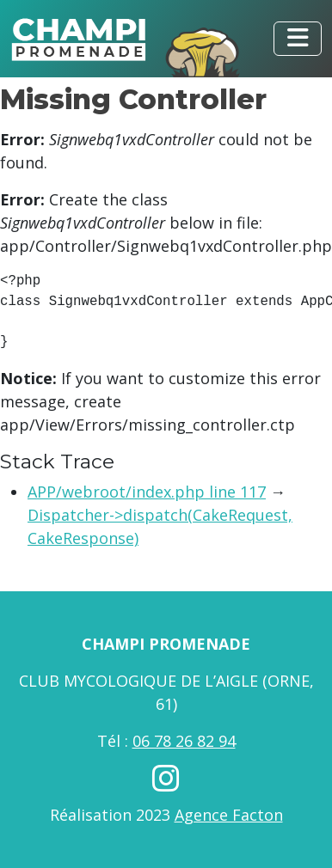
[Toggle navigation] (298, 39)
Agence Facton (229, 815)
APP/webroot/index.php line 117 (147, 492)
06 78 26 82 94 (184, 741)
